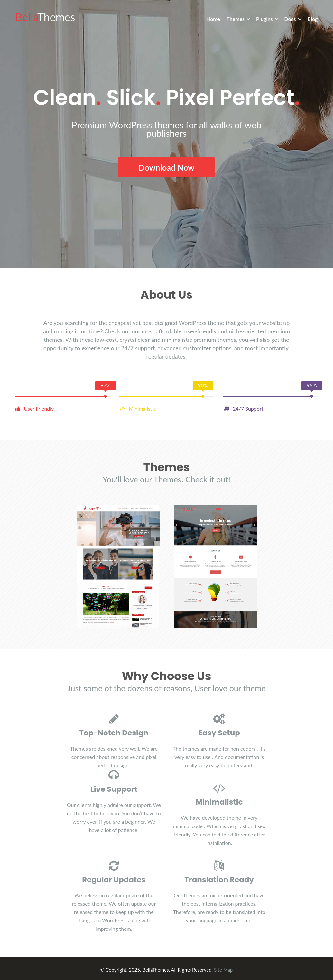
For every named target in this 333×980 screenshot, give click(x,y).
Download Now (167, 167)
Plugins (264, 19)
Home (213, 19)
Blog (313, 19)
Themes (236, 19)
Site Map (223, 969)
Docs (290, 19)
